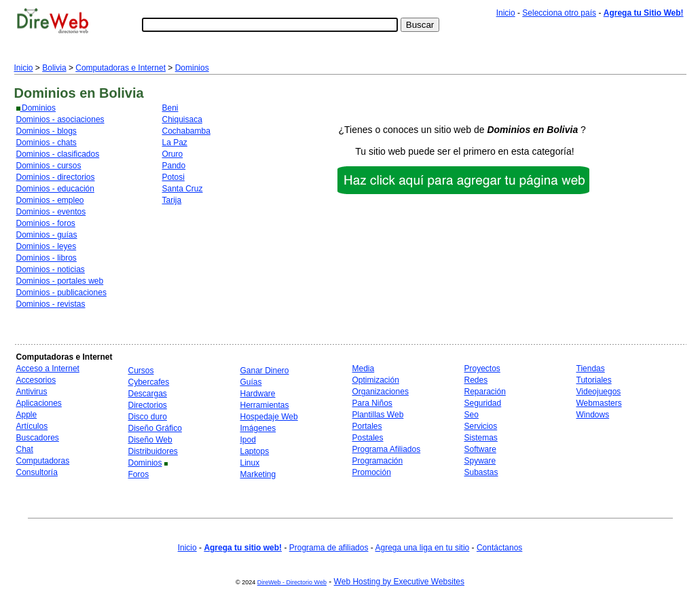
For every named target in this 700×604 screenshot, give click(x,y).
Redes (476, 380)
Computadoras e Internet (121, 68)
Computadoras (43, 461)
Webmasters (599, 403)
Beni (170, 108)
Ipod (248, 440)
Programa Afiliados (387, 449)
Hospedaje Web (269, 417)
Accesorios (36, 380)
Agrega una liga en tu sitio (422, 548)
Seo (472, 415)
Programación (378, 461)
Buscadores (38, 438)
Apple (27, 415)
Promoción (372, 472)
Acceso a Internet (48, 369)
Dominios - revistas (51, 304)
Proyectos (482, 369)
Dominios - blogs (47, 131)
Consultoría (37, 472)
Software (480, 449)
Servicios (481, 426)
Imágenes (258, 428)
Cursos (141, 371)
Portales (367, 426)
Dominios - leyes (47, 246)
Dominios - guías (47, 235)
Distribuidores (153, 451)
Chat (25, 449)
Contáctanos (499, 548)
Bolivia (54, 68)
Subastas (481, 472)
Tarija (172, 200)
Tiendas (591, 369)
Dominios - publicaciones (61, 292)
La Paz (175, 143)
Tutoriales (594, 380)
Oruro (173, 154)
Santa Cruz (183, 189)
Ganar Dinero (265, 371)
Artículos (32, 426)
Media (364, 369)
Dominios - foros (46, 223)
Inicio (506, 13)
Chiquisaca (182, 119)
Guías (251, 382)
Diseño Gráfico (155, 428)
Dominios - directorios (56, 177)
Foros (139, 474)
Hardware (258, 394)
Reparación (485, 392)
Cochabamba (186, 131)
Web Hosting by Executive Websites (399, 582)
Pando (174, 166)
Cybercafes (149, 382)
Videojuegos (599, 392)
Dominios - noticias (51, 269)
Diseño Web (150, 440)
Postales (368, 438)
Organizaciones (381, 392)
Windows (593, 415)
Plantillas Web (378, 415)
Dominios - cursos (49, 166)
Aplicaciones (39, 403)
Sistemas (481, 438)
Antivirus (32, 392)
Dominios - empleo (50, 200)
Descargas (148, 394)
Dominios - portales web (60, 281)
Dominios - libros (47, 258)
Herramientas (265, 405)
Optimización (376, 380)
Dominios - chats (47, 143)
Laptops (255, 451)
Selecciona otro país (559, 13)
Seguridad (483, 403)
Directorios (148, 405)
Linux (250, 463)
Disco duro (148, 417)
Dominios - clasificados (58, 154)
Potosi (173, 177)
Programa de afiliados (329, 548)
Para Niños (372, 403)
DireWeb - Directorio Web (292, 582)
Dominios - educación (55, 189)
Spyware (480, 461)
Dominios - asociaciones (60, 119)
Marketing (258, 474)
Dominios (192, 68)
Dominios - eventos (51, 212)
